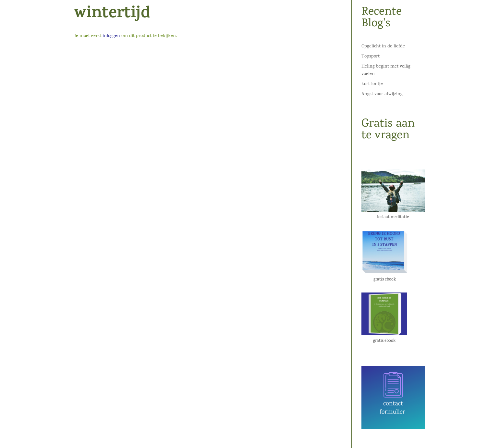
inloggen (111, 36)
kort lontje (372, 84)
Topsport (371, 57)
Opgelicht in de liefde (383, 47)
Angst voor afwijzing (382, 94)
